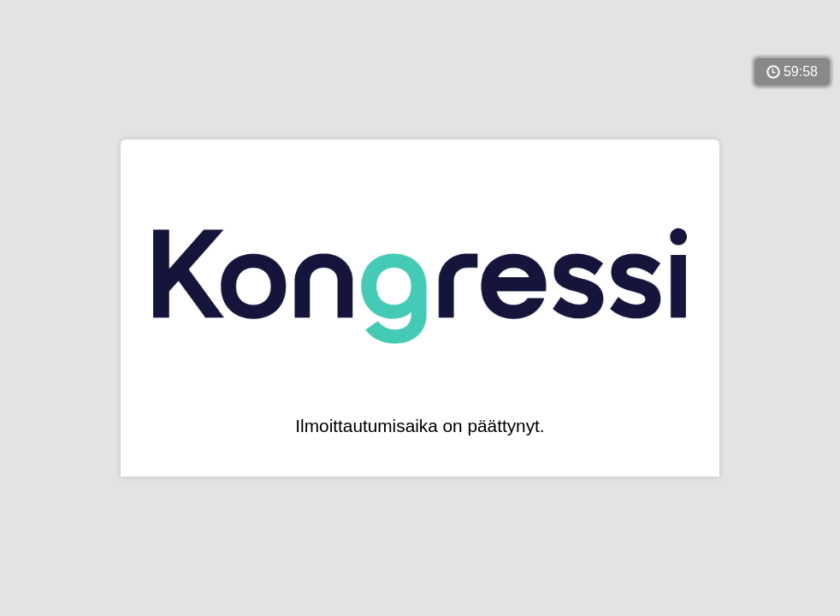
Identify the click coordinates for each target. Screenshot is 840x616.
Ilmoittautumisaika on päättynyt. (420, 426)
